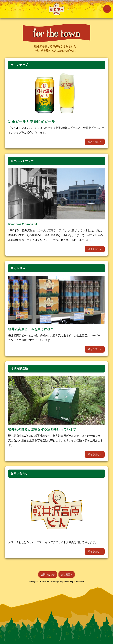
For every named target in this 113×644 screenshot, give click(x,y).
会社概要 (66, 574)
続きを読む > (95, 142)
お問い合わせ (48, 574)
